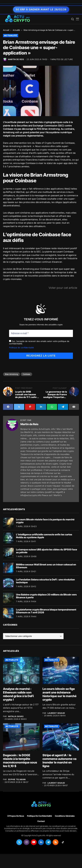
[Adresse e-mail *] (41, 333)
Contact (41, 821)
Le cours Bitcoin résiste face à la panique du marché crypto (45, 520)
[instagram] (26, 842)
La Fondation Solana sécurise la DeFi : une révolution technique (45, 580)
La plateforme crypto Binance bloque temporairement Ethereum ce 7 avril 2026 (46, 611)
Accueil (6, 30)
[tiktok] (63, 842)
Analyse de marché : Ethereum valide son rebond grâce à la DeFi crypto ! (18, 694)
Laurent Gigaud (56, 713)
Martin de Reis (16, 59)
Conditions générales (65, 816)
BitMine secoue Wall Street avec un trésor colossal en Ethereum (46, 565)
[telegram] (48, 842)
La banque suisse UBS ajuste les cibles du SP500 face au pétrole (47, 550)
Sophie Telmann (17, 779)
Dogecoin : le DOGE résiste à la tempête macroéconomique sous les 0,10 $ (20, 760)
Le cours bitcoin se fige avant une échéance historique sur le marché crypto (59, 694)
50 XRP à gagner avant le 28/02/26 (41, 9)
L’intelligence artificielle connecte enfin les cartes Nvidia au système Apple (44, 535)
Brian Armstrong (11, 374)
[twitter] (19, 842)
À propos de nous (16, 816)
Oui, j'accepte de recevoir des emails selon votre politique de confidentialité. (39, 342)
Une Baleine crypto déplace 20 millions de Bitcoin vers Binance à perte (46, 596)
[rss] (56, 842)
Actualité (16, 30)
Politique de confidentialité (21, 347)
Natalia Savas (16, 716)
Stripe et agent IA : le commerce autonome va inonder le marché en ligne (59, 760)
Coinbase (26, 374)
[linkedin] (41, 842)
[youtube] (34, 842)
